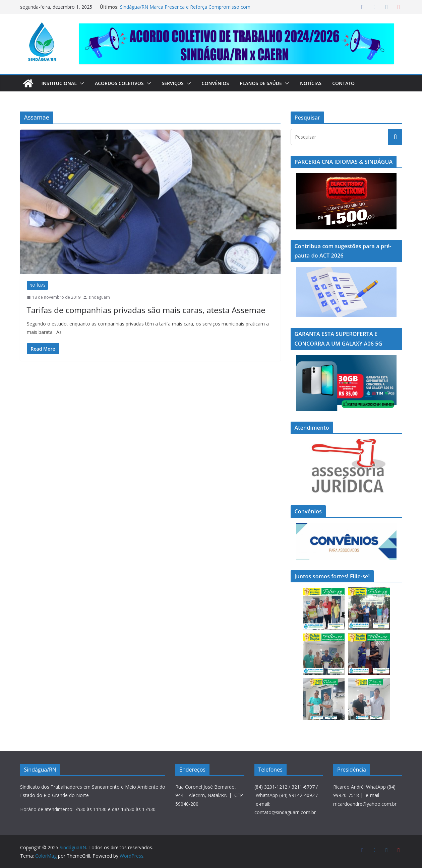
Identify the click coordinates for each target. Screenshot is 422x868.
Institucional (61, 83)
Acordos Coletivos (124, 83)
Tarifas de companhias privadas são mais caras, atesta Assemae (128, 310)
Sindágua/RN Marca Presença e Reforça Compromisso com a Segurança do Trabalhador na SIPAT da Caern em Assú (184, 10)
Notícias (323, 83)
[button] (83, 83)
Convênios (224, 83)
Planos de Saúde (271, 83)
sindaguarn (99, 297)
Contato (356, 83)
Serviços (180, 83)
